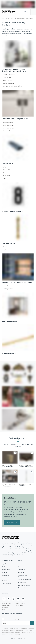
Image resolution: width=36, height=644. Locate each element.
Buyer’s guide (22, 567)
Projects (4, 572)
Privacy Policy (22, 588)
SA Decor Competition (25, 580)
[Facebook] (4, 599)
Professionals (6, 570)
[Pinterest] (23, 599)
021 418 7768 (21, 603)
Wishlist (4, 581)
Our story (21, 564)
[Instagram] (13, 599)
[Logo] (13, 12)
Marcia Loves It (6, 578)
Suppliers (5, 564)
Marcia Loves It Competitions (23, 576)
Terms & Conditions (24, 585)
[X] (9, 599)
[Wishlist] (28, 12)
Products (5, 567)
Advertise (21, 572)
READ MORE (12, 522)
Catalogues (5, 575)
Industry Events (23, 582)
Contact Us (21, 570)
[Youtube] (18, 599)
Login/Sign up (6, 584)
